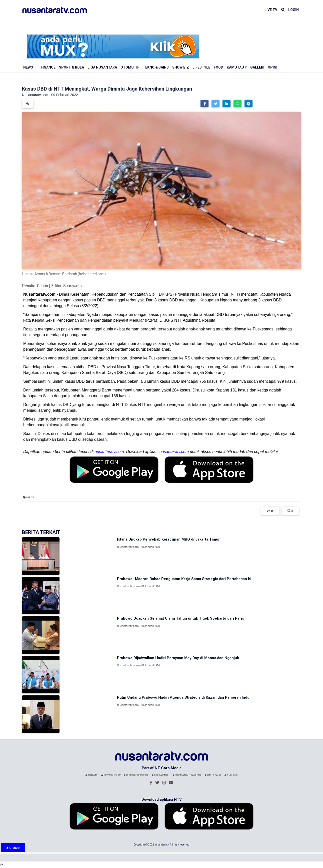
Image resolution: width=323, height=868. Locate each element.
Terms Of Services (136, 775)
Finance (48, 67)
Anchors (231, 775)
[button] (204, 104)
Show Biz (181, 67)
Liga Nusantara (102, 67)
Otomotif (130, 67)
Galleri (257, 67)
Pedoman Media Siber (187, 775)
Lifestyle (201, 67)
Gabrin (42, 286)
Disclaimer (160, 775)
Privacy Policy (111, 775)
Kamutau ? (237, 67)
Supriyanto (72, 286)
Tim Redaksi (213, 775)
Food (218, 67)
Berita (30, 498)
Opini (272, 67)
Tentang (92, 775)
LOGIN (293, 10)
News (28, 67)
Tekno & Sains (156, 67)
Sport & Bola (71, 67)
